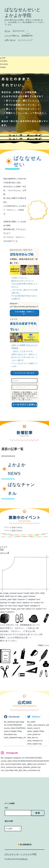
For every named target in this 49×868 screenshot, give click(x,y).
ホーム (7, 31)
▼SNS (3, 67)
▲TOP (3, 58)
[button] (24, 313)
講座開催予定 (27, 36)
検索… (7, 808)
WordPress (23, 859)
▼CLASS (4, 64)
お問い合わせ (10, 40)
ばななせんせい (19, 31)
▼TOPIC (4, 61)
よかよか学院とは (12, 36)
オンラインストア (25, 40)
